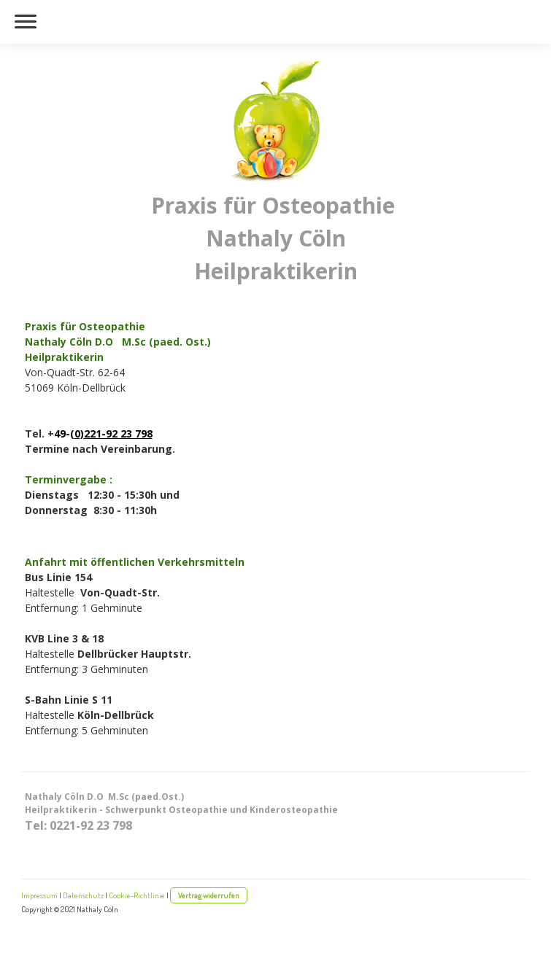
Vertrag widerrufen (209, 895)
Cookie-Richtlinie (137, 895)
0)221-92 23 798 (113, 433)
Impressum (39, 895)
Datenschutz (83, 895)
